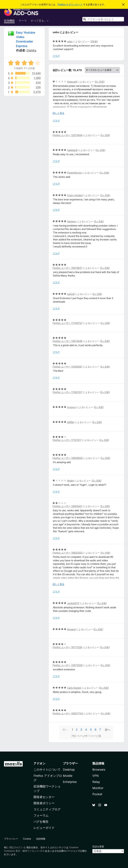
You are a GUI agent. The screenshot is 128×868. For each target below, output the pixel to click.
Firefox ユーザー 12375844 (68, 135)
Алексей (72, 82)
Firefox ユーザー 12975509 (68, 665)
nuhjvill (71, 294)
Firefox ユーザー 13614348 (67, 341)
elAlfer (71, 422)
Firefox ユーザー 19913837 (67, 268)
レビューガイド (44, 828)
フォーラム (41, 815)
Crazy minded (75, 195)
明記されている (17, 847)
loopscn (72, 407)
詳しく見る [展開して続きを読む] (58, 113)
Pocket (97, 794)
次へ (107, 730)
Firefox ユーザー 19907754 (68, 713)
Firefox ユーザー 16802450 (68, 553)
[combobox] (103, 19)
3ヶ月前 (99, 82)
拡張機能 (9, 21)
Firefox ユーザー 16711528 (67, 647)
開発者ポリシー (44, 803)
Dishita (31, 50)
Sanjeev (72, 221)
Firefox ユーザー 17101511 (67, 440)
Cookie (27, 839)
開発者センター (44, 797)
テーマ (23, 21)
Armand (71, 629)
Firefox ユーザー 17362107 (67, 392)
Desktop (69, 770)
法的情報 (41, 839)
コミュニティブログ (47, 809)
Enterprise (70, 782)
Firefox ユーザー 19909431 (67, 506)
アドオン (39, 763)
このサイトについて (47, 770)
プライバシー (11, 839)
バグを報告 (41, 822)
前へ (65, 730)
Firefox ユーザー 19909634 (68, 458)
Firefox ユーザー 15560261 (67, 367)
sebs (70, 41)
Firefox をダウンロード (70, 4)
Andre (70, 481)
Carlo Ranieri (74, 688)
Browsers (99, 770)
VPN (95, 776)
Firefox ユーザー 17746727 (68, 323)
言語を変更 (98, 846)
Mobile (68, 776)
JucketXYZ (73, 603)
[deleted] (72, 150)
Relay (96, 782)
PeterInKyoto (74, 173)
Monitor (98, 788)
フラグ (56, 56)
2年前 (94, 41)
